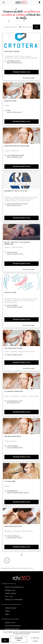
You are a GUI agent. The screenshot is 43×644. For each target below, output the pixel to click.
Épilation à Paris (10, 623)
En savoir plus (19, 639)
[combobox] (10, 27)
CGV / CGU (9, 596)
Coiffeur (8, 611)
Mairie (7, 614)
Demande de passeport (13, 626)
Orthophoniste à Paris (12, 629)
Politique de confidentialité (14, 600)
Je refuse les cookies (35, 639)
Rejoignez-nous (10, 590)
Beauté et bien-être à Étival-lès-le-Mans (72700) (17, 568)
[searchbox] (10, 27)
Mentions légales (11, 593)
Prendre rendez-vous (21, 72)
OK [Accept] (5, 640)
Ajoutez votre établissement (14, 587)
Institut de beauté (11, 608)
